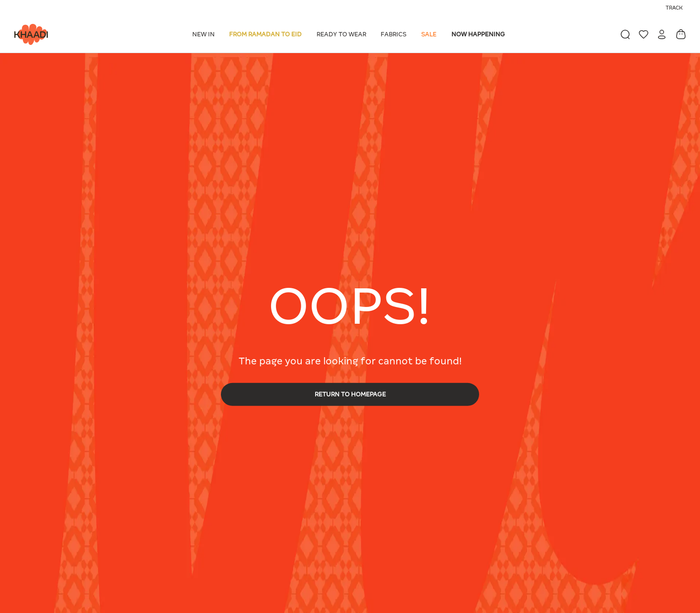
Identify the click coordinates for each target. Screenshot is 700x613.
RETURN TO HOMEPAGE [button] (350, 394)
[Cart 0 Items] (681, 34)
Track (674, 8)
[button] (205, 34)
